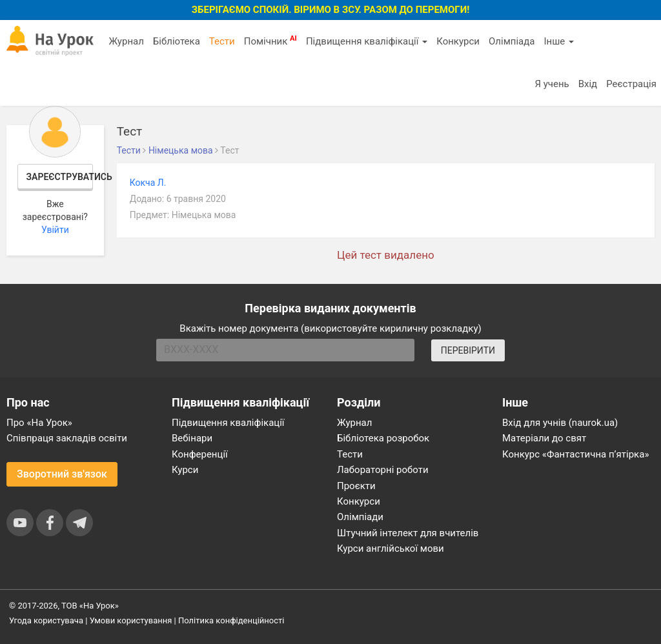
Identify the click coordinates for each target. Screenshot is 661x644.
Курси (185, 470)
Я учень (552, 84)
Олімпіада (512, 41)
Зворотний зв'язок (62, 474)
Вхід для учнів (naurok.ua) (560, 423)
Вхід (588, 84)
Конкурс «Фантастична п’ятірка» (575, 454)
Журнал (126, 41)
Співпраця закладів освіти (67, 438)
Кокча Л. (148, 183)
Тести (222, 41)
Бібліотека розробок (383, 438)
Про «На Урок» (39, 423)
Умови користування (131, 620)
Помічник (270, 41)
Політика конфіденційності (231, 620)
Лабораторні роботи (383, 470)
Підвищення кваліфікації (367, 41)
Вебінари (192, 438)
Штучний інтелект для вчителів (408, 533)
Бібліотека (177, 41)
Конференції (200, 454)
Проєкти (356, 486)
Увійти (55, 230)
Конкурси (458, 41)
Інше (559, 41)
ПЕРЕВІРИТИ (468, 350)
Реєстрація (631, 84)
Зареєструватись (60, 177)
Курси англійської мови (391, 548)
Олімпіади (360, 517)
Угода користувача (46, 620)
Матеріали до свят (544, 438)
